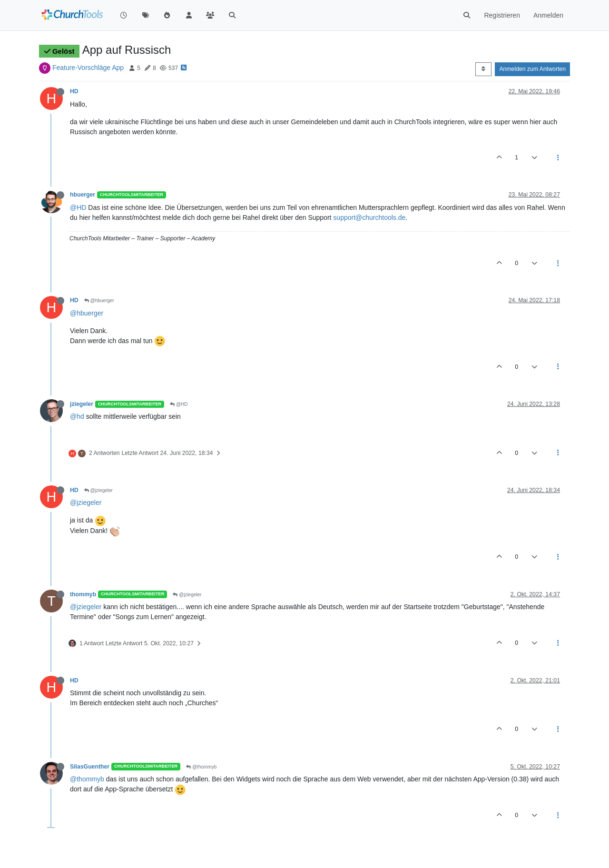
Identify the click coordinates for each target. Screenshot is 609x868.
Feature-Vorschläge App (88, 68)
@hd (77, 416)
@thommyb (201, 767)
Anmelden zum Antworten (532, 69)
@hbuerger (99, 301)
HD (74, 91)
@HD (78, 207)
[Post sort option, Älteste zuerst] (483, 69)
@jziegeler (98, 490)
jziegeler (82, 404)
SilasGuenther (90, 767)
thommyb (83, 594)
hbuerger (83, 195)
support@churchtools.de (369, 217)
